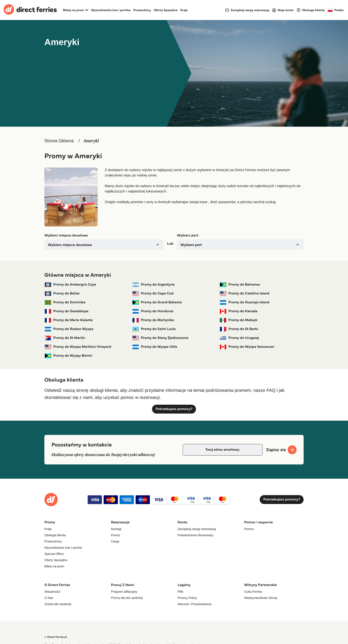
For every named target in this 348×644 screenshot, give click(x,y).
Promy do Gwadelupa (66, 311)
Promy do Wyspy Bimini (68, 356)
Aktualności (52, 592)
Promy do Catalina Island (244, 294)
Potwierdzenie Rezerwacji (195, 535)
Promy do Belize (62, 294)
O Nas (49, 598)
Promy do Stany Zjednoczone (160, 338)
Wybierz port (188, 235)
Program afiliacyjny (124, 592)
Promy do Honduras (153, 311)
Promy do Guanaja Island (244, 302)
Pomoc (249, 529)
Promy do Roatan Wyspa (69, 329)
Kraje (184, 10)
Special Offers (54, 554)
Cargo (115, 541)
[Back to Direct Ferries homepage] (30, 10)
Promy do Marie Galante (69, 320)
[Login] (283, 10)
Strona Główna (59, 141)
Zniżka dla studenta (58, 604)
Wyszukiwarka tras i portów (111, 10)
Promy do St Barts (239, 329)
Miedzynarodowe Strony (261, 598)
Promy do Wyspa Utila (155, 347)
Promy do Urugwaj (239, 338)
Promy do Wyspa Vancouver (247, 347)
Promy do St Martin (65, 338)
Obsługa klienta (55, 535)
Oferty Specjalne (166, 10)
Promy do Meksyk (238, 320)
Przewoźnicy (142, 10)
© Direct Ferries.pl (56, 637)
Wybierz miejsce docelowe (66, 235)
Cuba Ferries (253, 592)
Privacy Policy (187, 598)
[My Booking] (247, 10)
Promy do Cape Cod (153, 294)
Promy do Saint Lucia (154, 329)
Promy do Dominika (65, 302)
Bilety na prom (54, 566)
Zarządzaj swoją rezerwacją (197, 529)
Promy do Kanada (238, 311)
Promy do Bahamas (240, 285)
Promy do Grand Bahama (157, 302)
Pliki (180, 592)
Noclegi (116, 529)
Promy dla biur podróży (127, 598)
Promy (115, 535)
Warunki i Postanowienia (195, 604)
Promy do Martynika (153, 320)
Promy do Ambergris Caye (70, 285)
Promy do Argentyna (153, 285)
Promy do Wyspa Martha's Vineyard (78, 347)
